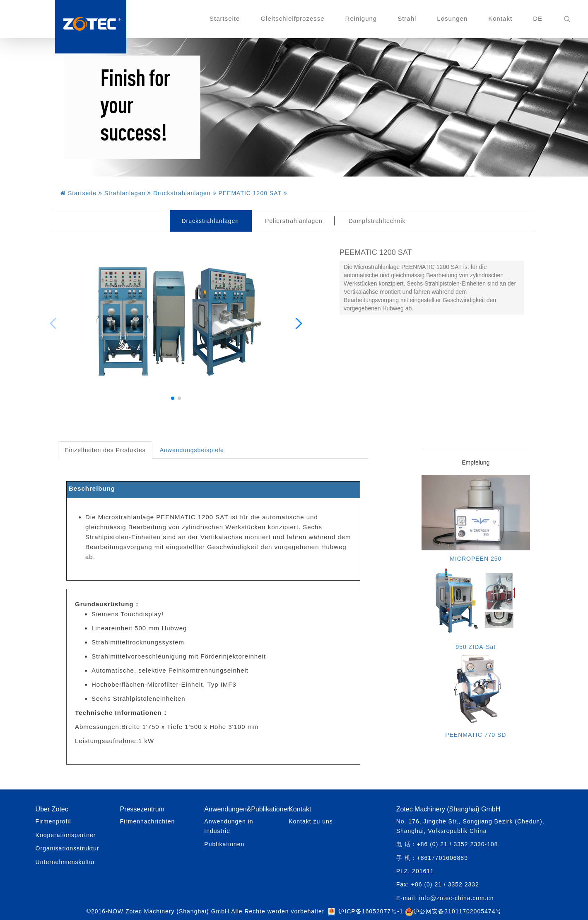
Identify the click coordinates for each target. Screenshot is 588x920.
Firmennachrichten (147, 821)
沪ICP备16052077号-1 (371, 911)
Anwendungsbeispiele (192, 450)
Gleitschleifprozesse (292, 18)
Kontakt (500, 18)
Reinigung (361, 18)
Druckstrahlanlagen (210, 221)
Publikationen (224, 844)
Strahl (407, 18)
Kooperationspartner (66, 835)
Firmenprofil (53, 821)
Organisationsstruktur (67, 848)
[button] (173, 398)
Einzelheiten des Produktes (105, 450)
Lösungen (452, 18)
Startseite (225, 18)
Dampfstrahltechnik (377, 221)
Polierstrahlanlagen (294, 221)
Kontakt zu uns (311, 821)
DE (538, 18)
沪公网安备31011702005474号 (453, 911)
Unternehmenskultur (65, 862)
